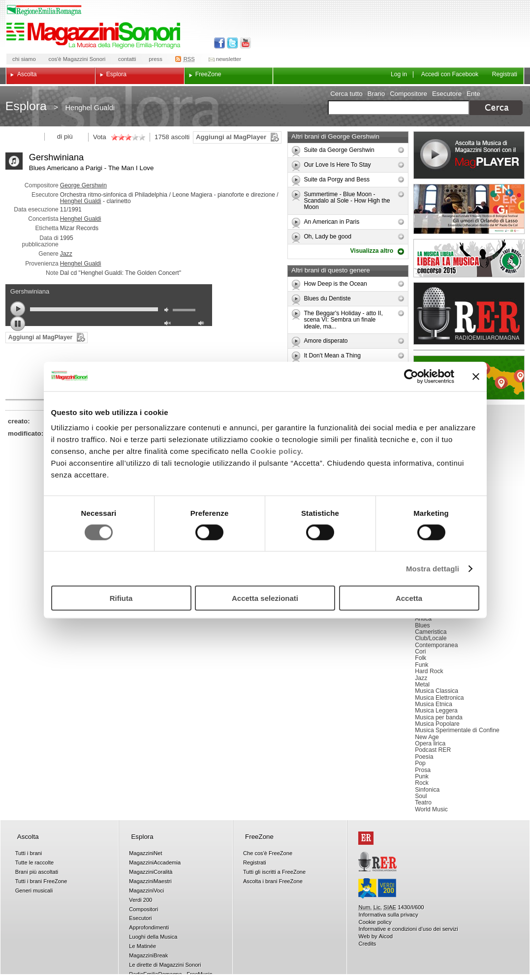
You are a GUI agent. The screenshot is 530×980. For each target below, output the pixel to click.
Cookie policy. (277, 451)
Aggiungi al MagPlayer (231, 137)
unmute (169, 324)
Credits (367, 944)
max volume (203, 324)
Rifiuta (121, 598)
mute (169, 311)
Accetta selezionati (265, 598)
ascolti (180, 137)
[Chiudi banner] (476, 376)
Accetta (409, 598)
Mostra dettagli (433, 568)
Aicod (386, 936)
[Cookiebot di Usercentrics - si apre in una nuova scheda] (411, 376)
